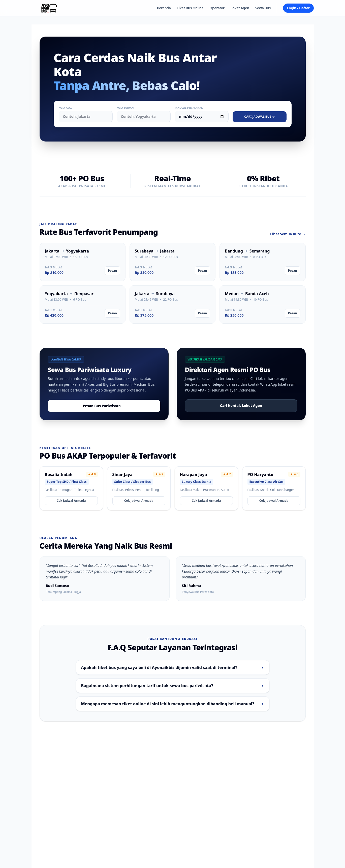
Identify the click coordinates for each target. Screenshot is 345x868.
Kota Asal (66, 108)
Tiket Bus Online (190, 8)
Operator (217, 8)
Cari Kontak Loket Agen (241, 405)
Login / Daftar (298, 8)
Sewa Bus (263, 8)
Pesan (112, 271)
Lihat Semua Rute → (288, 234)
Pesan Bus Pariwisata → (104, 406)
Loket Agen (240, 8)
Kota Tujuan (125, 108)
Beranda (164, 8)
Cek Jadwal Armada (71, 501)
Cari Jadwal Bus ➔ (259, 117)
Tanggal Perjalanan (189, 108)
